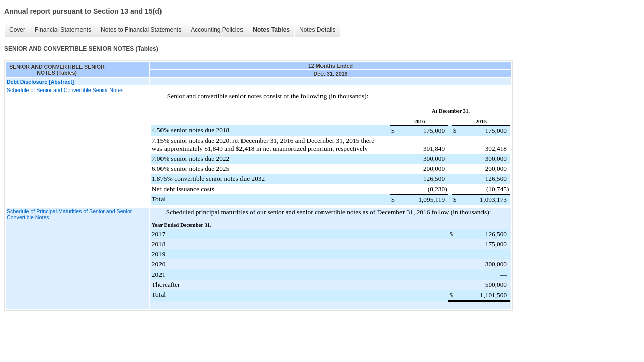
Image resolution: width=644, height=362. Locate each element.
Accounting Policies (217, 30)
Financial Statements (63, 30)
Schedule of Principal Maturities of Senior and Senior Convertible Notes (69, 214)
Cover (17, 30)
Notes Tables (271, 30)
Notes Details (317, 30)
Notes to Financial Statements (141, 30)
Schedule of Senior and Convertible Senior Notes (65, 90)
